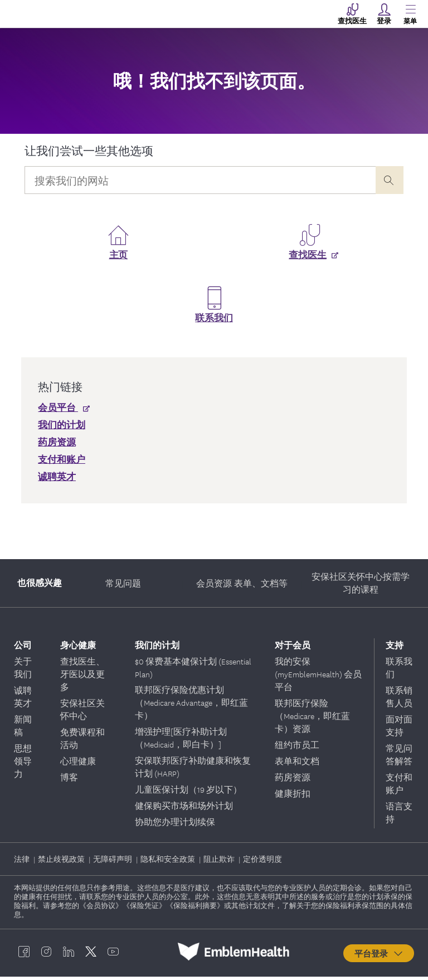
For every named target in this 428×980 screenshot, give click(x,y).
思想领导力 (23, 764)
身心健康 (78, 648)
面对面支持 (399, 729)
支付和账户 (399, 787)
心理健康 (78, 764)
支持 (395, 648)
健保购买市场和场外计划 (184, 809)
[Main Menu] (410, 14)
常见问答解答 (399, 758)
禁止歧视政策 (62, 862)
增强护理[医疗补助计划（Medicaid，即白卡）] (181, 741)
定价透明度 (262, 862)
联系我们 (214, 322)
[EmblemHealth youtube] (113, 955)
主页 (119, 259)
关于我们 (23, 671)
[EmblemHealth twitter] (91, 955)
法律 (23, 862)
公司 (23, 648)
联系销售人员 (399, 700)
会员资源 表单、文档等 (242, 586)
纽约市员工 (297, 748)
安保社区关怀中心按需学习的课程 (361, 586)
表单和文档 (297, 764)
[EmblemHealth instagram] (46, 955)
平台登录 (379, 957)
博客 (69, 780)
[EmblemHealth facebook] (24, 955)
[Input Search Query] (200, 180)
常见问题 (123, 586)
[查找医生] (310, 264)
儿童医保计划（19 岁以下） (188, 793)
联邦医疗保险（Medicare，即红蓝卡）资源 (312, 719)
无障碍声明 (113, 862)
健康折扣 (293, 797)
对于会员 (293, 648)
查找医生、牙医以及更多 (82, 677)
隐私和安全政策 (169, 862)
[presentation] (390, 180)
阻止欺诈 (220, 862)
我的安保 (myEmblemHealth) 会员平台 (318, 677)
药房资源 (293, 780)
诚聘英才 (23, 700)
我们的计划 (157, 648)
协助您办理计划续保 (175, 825)
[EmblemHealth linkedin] (69, 955)
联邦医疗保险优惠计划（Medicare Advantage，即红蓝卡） (191, 706)
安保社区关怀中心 (82, 713)
